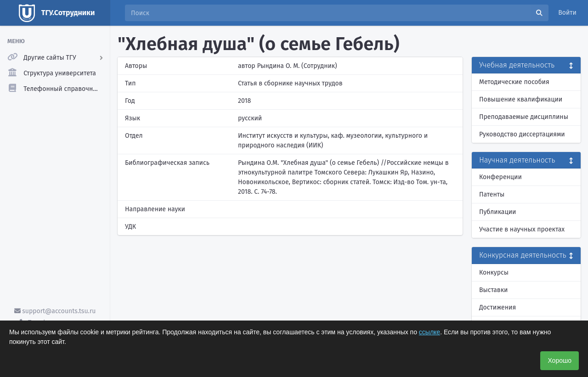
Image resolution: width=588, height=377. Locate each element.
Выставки (493, 290)
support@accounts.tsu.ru (55, 311)
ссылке (430, 332)
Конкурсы (494, 273)
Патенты (492, 194)
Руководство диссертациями (522, 134)
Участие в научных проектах (522, 229)
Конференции (500, 177)
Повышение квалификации (521, 99)
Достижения (498, 307)
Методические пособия (514, 82)
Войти (567, 13)
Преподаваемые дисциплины (524, 117)
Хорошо (560, 360)
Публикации (498, 212)
